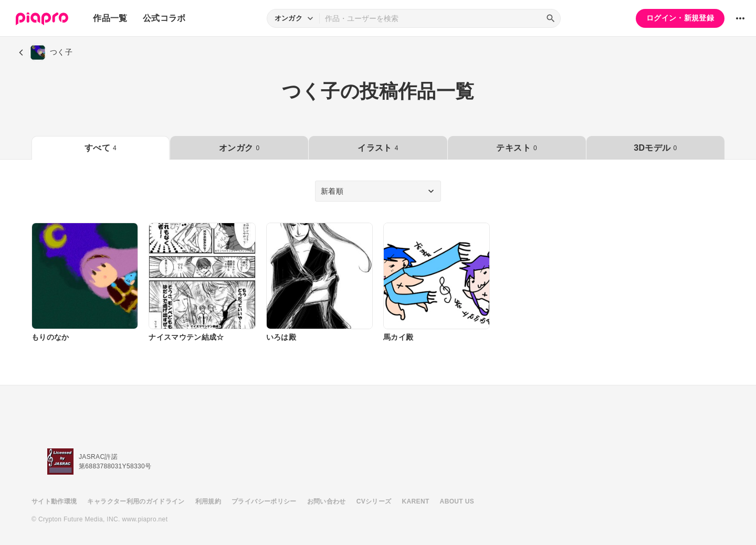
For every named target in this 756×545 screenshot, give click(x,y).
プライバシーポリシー (264, 501)
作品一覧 (110, 18)
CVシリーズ (374, 501)
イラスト (378, 148)
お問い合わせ (327, 501)
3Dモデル (655, 148)
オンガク (239, 148)
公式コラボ (164, 18)
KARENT (416, 501)
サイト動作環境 (54, 501)
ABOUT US (457, 501)
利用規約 (208, 501)
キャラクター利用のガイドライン (136, 501)
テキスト (516, 148)
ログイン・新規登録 (680, 18)
